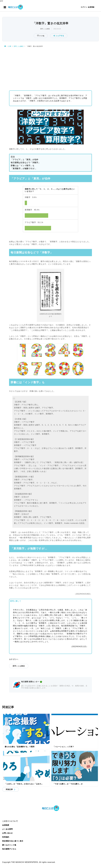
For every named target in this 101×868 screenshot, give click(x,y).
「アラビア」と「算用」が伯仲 (24, 160)
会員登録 (91, 7)
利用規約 (6, 837)
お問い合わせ (7, 833)
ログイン (84, 7)
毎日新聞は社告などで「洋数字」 (25, 163)
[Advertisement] (50, 68)
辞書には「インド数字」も (23, 166)
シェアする (59, 36)
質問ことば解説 (45, 29)
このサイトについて (10, 821)
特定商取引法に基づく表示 (13, 841)
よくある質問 (7, 829)
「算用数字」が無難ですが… (23, 169)
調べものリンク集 (9, 845)
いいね (41, 36)
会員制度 (6, 825)
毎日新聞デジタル (9, 849)
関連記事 (9, 789)
